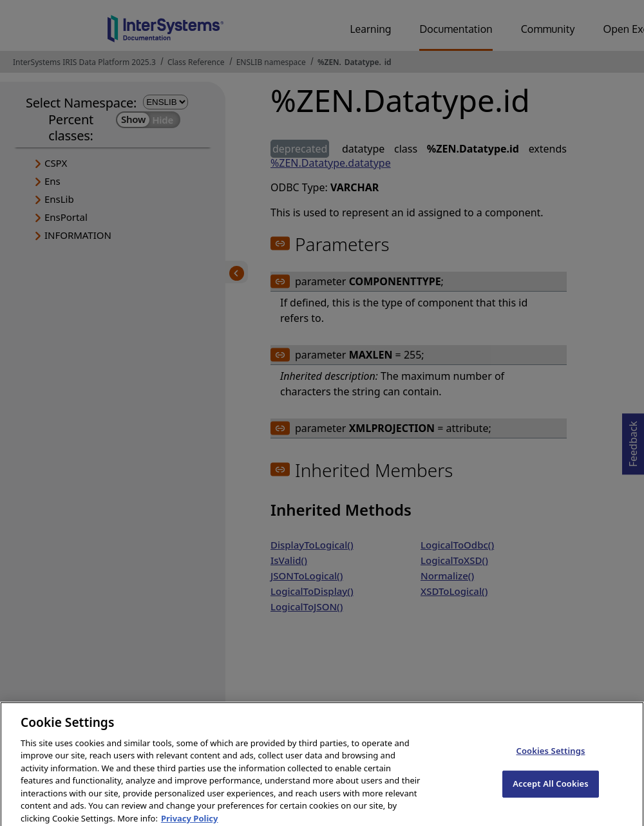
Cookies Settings (551, 756)
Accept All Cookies (551, 789)
